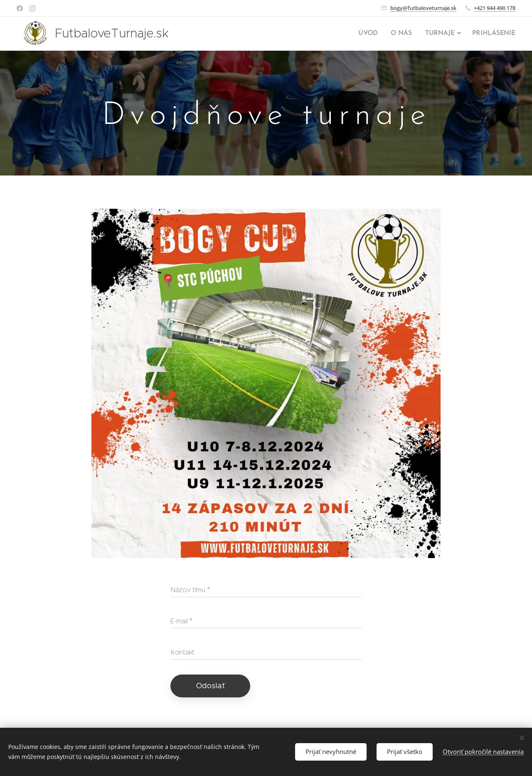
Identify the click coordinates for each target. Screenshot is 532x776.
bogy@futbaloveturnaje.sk (423, 8)
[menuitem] (373, 34)
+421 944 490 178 (495, 8)
